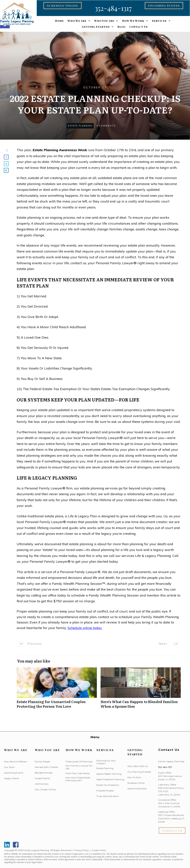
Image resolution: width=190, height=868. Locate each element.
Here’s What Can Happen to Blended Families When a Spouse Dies (141, 690)
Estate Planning (80, 126)
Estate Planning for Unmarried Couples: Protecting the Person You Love (57, 690)
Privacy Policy (81, 850)
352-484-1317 (165, 767)
